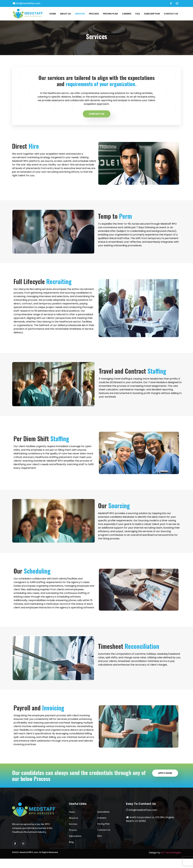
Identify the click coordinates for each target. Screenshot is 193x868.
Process (95, 14)
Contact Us (171, 14)
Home (54, 14)
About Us (67, 14)
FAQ (138, 14)
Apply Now (165, 782)
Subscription (152, 14)
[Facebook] (171, 3)
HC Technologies (171, 862)
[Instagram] (177, 3)
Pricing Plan (111, 14)
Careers (127, 14)
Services (81, 14)
